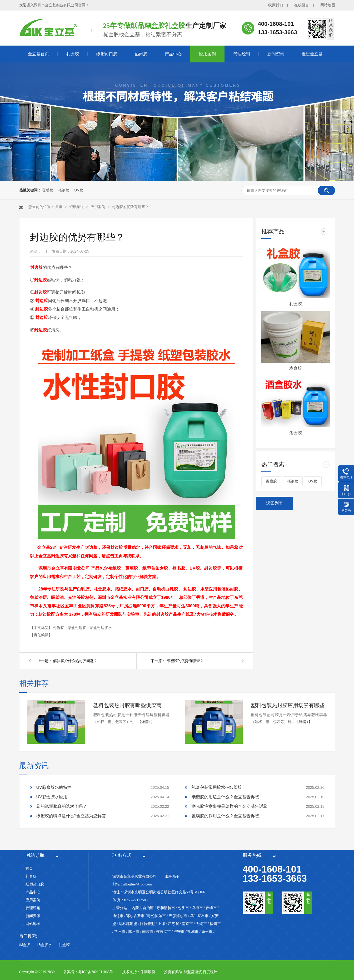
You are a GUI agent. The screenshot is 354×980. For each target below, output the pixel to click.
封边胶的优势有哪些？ (130, 207)
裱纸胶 (64, 190)
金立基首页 (38, 54)
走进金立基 (312, 54)
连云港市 (163, 932)
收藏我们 (276, 5)
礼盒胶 (73, 54)
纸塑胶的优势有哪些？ (185, 661)
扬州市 (207, 932)
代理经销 (242, 54)
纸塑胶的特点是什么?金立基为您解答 (71, 816)
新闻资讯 (276, 54)
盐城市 (193, 932)
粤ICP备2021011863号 (96, 972)
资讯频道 (77, 207)
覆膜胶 (48, 190)
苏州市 (134, 932)
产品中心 (173, 54)
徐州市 (215, 924)
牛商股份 (148, 972)
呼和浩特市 (166, 908)
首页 (59, 207)
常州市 (120, 932)
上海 (161, 924)
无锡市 (201, 924)
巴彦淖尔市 (178, 916)
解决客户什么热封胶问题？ (75, 661)
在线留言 (302, 5)
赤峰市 (211, 908)
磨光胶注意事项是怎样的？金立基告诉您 (230, 806)
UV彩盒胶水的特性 (54, 787)
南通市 (148, 932)
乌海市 (197, 908)
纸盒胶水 (44, 945)
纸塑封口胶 (107, 54)
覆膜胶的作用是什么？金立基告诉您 (225, 816)
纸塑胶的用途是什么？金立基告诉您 (225, 797)
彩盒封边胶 (77, 628)
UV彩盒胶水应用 (52, 797)
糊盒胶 (296, 368)
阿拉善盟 (147, 924)
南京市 (187, 924)
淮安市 (179, 932)
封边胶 (59, 628)
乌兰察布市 (199, 916)
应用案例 (207, 54)
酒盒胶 (296, 433)
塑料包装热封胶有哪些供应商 (127, 705)
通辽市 (118, 916)
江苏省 (173, 924)
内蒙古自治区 (143, 908)
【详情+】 (146, 722)
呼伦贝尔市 (157, 916)
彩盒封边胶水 (101, 628)
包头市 (183, 908)
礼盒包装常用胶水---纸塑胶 (217, 787)
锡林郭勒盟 (128, 924)
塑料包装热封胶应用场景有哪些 (288, 705)
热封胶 (141, 54)
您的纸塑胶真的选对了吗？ (62, 806)
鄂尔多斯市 (135, 916)
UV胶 (79, 190)
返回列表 (275, 503)
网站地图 (328, 5)
